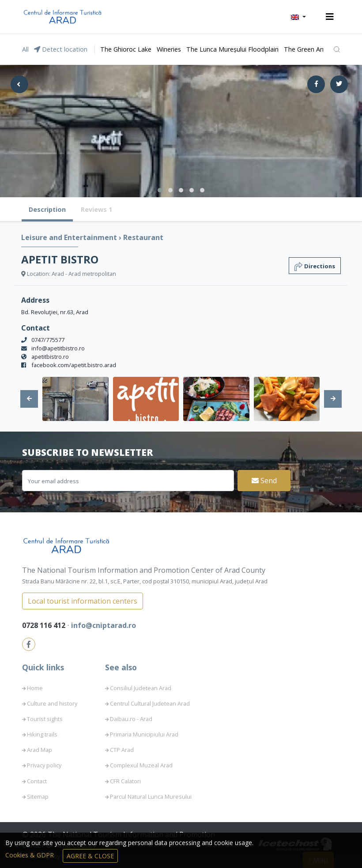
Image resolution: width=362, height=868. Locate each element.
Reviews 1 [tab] (96, 209)
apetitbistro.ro (50, 357)
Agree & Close (90, 856)
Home (35, 688)
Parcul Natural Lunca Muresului (151, 797)
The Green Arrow (309, 49)
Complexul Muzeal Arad (141, 765)
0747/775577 (48, 340)
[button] (298, 17)
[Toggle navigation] (330, 17)
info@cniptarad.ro (104, 625)
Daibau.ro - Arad (131, 719)
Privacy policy (44, 765)
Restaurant (143, 237)
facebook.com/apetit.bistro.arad (74, 365)
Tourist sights (45, 719)
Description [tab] (47, 209)
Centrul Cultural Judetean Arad (150, 703)
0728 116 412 (45, 625)
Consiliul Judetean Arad (141, 688)
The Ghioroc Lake (126, 49)
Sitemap (38, 797)
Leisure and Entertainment (70, 237)
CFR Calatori (125, 781)
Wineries (169, 49)
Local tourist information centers (83, 601)
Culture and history (52, 703)
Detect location (61, 49)
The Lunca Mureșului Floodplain (232, 49)
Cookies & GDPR (30, 855)
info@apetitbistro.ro (58, 348)
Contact (37, 781)
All (25, 49)
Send (264, 481)
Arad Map (40, 750)
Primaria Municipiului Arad (144, 734)
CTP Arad (122, 750)
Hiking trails (42, 734)
